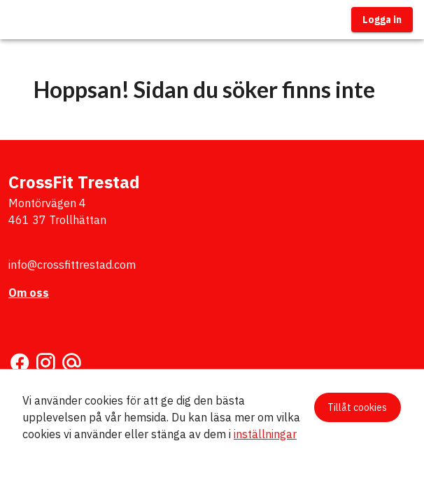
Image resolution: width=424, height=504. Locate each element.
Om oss (29, 293)
